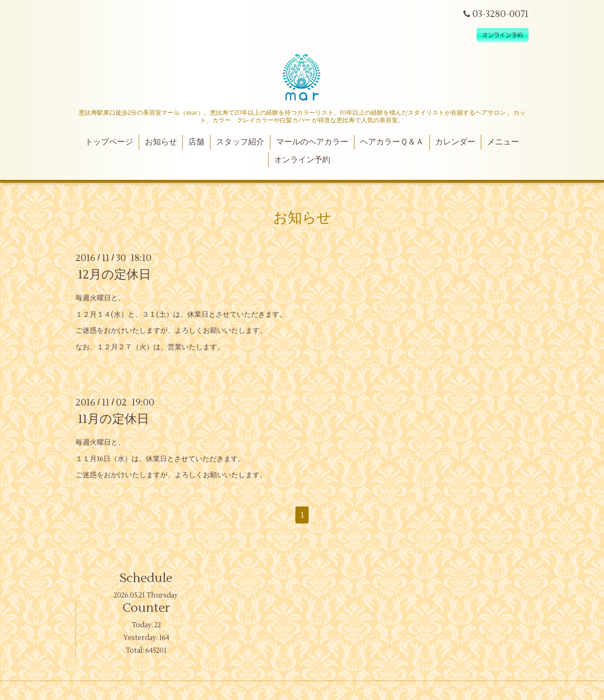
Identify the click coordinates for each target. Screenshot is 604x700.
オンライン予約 (302, 160)
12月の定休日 (114, 275)
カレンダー (455, 142)
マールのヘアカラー (312, 142)
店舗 (196, 142)
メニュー (503, 142)
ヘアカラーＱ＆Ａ (392, 142)
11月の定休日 (113, 419)
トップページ (109, 142)
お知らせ (161, 142)
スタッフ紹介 (240, 142)
